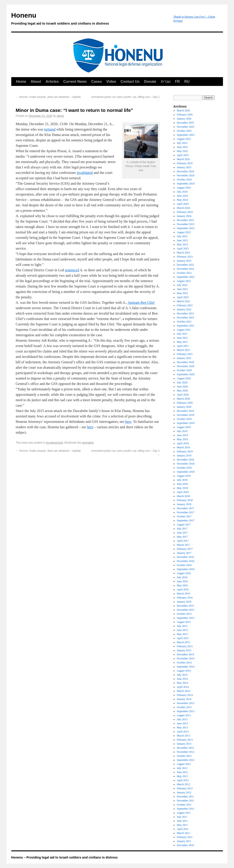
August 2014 (184, 671)
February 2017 (185, 549)
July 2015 (182, 626)
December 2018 (185, 460)
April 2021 (183, 346)
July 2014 (182, 675)
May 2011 (182, 825)
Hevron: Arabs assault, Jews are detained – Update (48, 97)
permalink (88, 443)
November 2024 (186, 175)
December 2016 (185, 557)
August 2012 (184, 764)
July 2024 (182, 192)
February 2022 (185, 305)
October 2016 (184, 565)
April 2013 (183, 732)
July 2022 (182, 285)
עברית (166, 82)
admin (60, 116)
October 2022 (184, 273)
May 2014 (182, 683)
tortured (50, 129)
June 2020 (182, 387)
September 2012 (186, 760)
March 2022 (183, 301)
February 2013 (185, 740)
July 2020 (182, 382)
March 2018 (183, 496)
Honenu (90, 20)
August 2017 (184, 525)
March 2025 (183, 159)
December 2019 (185, 411)
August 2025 (184, 139)
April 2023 (183, 249)
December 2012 (185, 748)
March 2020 (183, 399)
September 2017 (186, 520)
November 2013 (186, 703)
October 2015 (184, 614)
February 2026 (185, 115)
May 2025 (182, 151)
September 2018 (186, 472)
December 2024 (185, 171)
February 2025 (185, 163)
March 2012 (183, 784)
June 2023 (182, 240)
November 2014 (186, 658)
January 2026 (184, 119)
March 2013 (183, 736)
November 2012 (186, 752)
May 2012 (182, 776)
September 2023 (186, 228)
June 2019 (182, 435)
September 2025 (186, 135)
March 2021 (183, 350)
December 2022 (185, 265)
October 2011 (184, 805)
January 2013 (184, 744)
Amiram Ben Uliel (141, 303)
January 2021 (184, 358)
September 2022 (186, 277)
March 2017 (183, 545)
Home (21, 82)
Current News (75, 82)
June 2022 (182, 289)
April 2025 (183, 155)
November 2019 (186, 415)
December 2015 (185, 606)
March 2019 (183, 447)
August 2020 (184, 378)
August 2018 (184, 476)
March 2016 (183, 594)
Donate (150, 82)
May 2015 (182, 634)
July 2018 (182, 480)
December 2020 (185, 362)
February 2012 (185, 788)
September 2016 (186, 569)
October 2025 (184, 131)
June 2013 (182, 723)
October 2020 (184, 370)
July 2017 (182, 529)
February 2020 (185, 403)
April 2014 (183, 687)
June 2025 (182, 147)
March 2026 (183, 111)
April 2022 (183, 297)
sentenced (72, 270)
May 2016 (182, 585)
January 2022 (184, 309)
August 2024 (184, 188)
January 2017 (184, 553)
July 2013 (182, 719)
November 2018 (186, 464)
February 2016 (185, 598)
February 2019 (185, 451)
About (36, 82)
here (128, 422)
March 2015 (183, 642)
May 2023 (182, 244)
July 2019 (182, 431)
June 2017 (182, 533)
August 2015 (184, 622)
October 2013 (184, 707)
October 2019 (184, 419)
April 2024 (183, 204)
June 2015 (182, 630)
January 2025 (184, 167)
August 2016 (184, 573)
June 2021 (182, 338)
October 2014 (184, 663)
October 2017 (184, 516)
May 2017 (182, 537)
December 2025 (185, 123)
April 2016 (183, 589)
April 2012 (183, 780)
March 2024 (183, 208)
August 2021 (184, 330)
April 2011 (183, 829)
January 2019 (184, 456)
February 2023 (185, 257)
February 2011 (185, 837)
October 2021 (184, 322)
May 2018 (182, 488)
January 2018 (184, 504)
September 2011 (186, 809)
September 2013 (186, 711)
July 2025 (182, 143)
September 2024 (186, 184)
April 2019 (183, 443)
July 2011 (182, 817)
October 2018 (184, 468)
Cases (97, 82)
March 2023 (183, 253)
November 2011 (185, 801)
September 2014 (186, 667)
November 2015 (186, 610)
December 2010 (185, 845)
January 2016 (184, 602)
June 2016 (182, 581)
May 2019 (182, 439)
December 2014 (185, 654)
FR (177, 82)
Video (111, 82)
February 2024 (185, 212)
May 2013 (182, 728)
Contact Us (130, 82)
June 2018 (182, 484)
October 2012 (184, 756)
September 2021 (186, 326)
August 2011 (184, 813)
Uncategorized (54, 443)
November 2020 (186, 366)
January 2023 (184, 261)
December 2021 (185, 313)
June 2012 (182, 772)
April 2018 (183, 492)
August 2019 (184, 427)
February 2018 (185, 500)
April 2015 (183, 638)
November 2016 (186, 561)
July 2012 (182, 768)
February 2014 (185, 695)
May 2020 (182, 391)
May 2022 (182, 293)
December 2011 (185, 797)
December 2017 (185, 508)
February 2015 (185, 646)
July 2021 (182, 334)
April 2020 (183, 395)
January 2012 (184, 792)
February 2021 (185, 354)
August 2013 (184, 715)
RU (187, 82)
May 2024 (182, 200)
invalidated (85, 173)
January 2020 (184, 407)
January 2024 (184, 216)
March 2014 (183, 691)
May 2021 (182, 342)
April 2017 (183, 541)
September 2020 (186, 374)
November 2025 (186, 127)
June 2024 (182, 196)
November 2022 (186, 269)
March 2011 (183, 833)
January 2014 (184, 699)
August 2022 (184, 281)
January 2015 (184, 650)
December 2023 (185, 220)
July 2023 (182, 236)
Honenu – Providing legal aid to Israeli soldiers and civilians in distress (65, 857)
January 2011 (184, 841)
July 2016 (182, 577)
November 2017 (186, 512)
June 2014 (182, 679)
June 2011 (182, 821)
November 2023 (186, 224)
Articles (52, 82)
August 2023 (184, 232)
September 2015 (186, 618)
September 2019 (186, 423)
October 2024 (184, 180)
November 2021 (186, 318)
